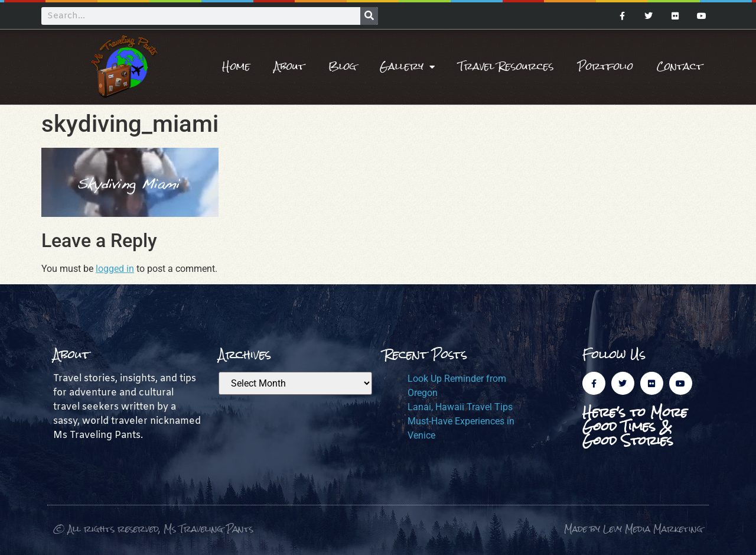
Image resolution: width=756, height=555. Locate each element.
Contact (680, 66)
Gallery (407, 67)
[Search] (369, 16)
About (289, 66)
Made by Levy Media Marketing (633, 529)
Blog (342, 66)
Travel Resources (506, 66)
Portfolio (605, 66)
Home (236, 66)
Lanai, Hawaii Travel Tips (460, 407)
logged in (115, 269)
